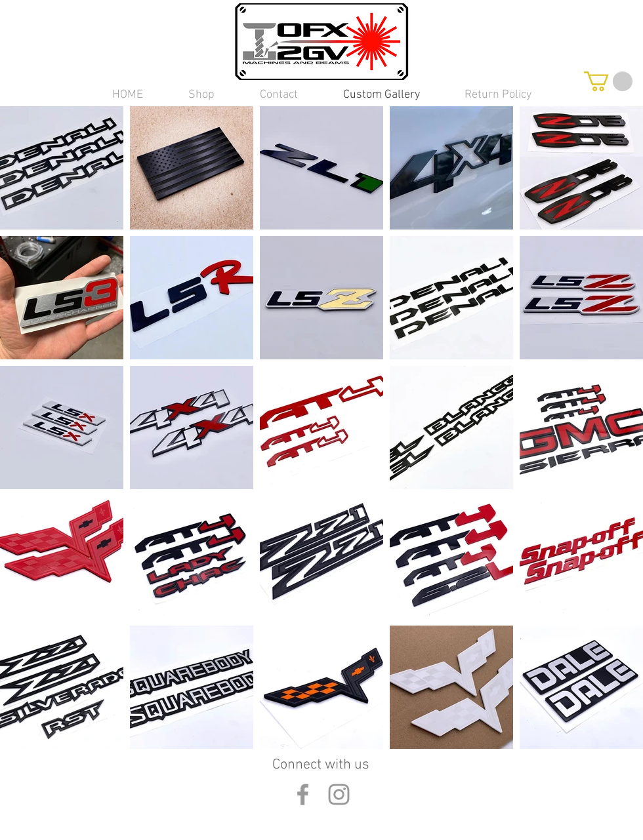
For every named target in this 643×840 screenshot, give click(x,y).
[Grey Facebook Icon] (303, 794)
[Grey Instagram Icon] (339, 794)
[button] (201, 95)
